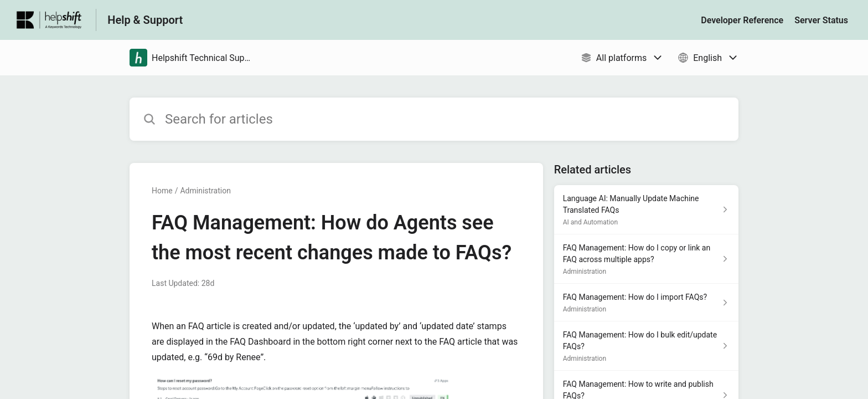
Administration (205, 191)
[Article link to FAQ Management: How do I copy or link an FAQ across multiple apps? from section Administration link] (646, 259)
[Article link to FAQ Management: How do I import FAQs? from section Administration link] (646, 303)
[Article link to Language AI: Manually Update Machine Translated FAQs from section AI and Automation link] (646, 210)
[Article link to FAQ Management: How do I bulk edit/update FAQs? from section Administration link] (646, 346)
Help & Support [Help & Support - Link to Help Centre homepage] (145, 20)
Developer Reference (742, 20)
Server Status (821, 20)
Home (162, 191)
